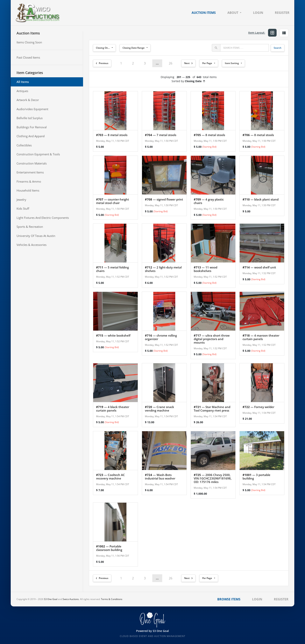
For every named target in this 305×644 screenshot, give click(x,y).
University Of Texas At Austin (36, 236)
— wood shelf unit (259, 267)
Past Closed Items (28, 57)
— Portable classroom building (109, 548)
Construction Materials (32, 163)
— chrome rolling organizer (161, 337)
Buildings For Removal (32, 127)
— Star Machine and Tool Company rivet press (212, 409)
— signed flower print (164, 199)
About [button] (233, 13)
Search (278, 48)
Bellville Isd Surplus (30, 118)
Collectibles (24, 145)
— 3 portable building (256, 477)
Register (282, 13)
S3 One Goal (51, 599)
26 (171, 63)
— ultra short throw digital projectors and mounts (212, 339)
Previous (102, 63)
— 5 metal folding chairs (112, 269)
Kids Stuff (23, 209)
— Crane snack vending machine (160, 409)
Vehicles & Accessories (32, 245)
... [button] (157, 63)
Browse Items (229, 599)
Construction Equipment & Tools (38, 154)
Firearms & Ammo (29, 181)
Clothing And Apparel (31, 136)
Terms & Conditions (112, 599)
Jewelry (21, 200)
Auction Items (204, 13)
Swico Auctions (71, 599)
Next (189, 63)
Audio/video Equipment (32, 109)
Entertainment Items (30, 172)
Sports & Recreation (30, 227)
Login (258, 13)
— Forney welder (258, 407)
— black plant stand (261, 199)
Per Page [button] (207, 63)
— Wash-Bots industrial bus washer (160, 477)
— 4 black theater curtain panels (113, 409)
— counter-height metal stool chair (113, 201)
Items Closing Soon (29, 42)
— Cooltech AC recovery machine (110, 477)
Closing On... (103, 48)
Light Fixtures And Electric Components (43, 218)
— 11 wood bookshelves (206, 269)
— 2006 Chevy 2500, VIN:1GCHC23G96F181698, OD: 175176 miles (213, 478)
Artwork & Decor (28, 100)
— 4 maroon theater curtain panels (261, 337)
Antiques (22, 91)
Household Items (28, 190)
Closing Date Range (134, 48)
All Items (23, 82)
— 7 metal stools (161, 135)
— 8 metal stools (112, 135)
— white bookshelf (113, 335)
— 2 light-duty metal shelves (163, 269)
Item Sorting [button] (232, 63)
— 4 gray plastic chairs (209, 201)
